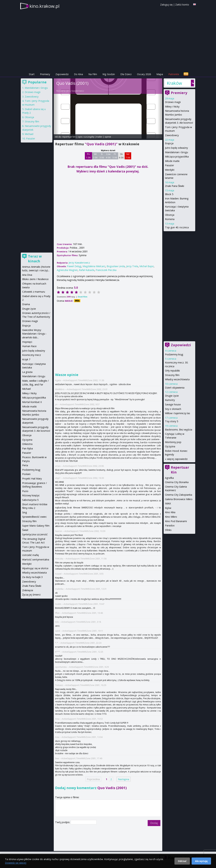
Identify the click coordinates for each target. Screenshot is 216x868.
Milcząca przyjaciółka (177, 157)
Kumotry (170, 400)
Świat (25, 530)
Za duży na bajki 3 (32, 577)
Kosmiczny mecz (32, 355)
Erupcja (169, 143)
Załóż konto (182, 5)
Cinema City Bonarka (177, 482)
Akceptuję (201, 861)
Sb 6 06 (121, 156)
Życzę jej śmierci (31, 595)
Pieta (25, 465)
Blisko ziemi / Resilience (35, 279)
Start (32, 74)
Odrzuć (182, 861)
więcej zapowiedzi (177, 459)
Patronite (174, 74)
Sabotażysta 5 (30, 500)
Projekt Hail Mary (32, 479)
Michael (29, 134)
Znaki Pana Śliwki (175, 186)
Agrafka (169, 478)
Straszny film (172, 375)
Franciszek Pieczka (106, 270)
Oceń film (83, 297)
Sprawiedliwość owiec (34, 517)
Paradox (170, 525)
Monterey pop (173, 442)
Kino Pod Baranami (176, 521)
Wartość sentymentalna (36, 559)
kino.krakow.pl (44, 6)
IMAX (168, 503)
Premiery (45, 74)
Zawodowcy (172, 135)
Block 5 (169, 194)
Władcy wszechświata (177, 379)
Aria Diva (27, 275)
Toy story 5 (172, 421)
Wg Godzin (109, 74)
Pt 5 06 (115, 156)
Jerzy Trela (132, 266)
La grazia (27, 372)
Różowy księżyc (31, 495)
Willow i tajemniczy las (178, 413)
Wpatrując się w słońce (35, 568)
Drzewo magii (173, 102)
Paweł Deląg (74, 266)
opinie (108, 137)
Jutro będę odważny (176, 148)
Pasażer (169, 165)
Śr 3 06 (102, 156)
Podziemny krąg (174, 354)
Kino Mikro (171, 517)
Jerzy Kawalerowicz (75, 91)
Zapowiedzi (62, 74)
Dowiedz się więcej (16, 863)
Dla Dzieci (126, 74)
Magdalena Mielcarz (94, 266)
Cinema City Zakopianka (179, 495)
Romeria (170, 219)
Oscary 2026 (144, 74)
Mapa (160, 74)
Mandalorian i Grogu (177, 152)
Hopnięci (27, 342)
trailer (99, 137)
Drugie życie (172, 396)
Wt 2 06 (95, 156)
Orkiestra (27, 444)
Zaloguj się (166, 5)
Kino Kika (170, 512)
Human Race (29, 346)
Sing (25, 512)
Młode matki (172, 161)
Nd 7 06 (128, 156)
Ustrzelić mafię (30, 555)
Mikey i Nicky (172, 107)
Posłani (26, 474)
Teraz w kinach (35, 259)
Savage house (173, 404)
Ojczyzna (170, 446)
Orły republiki (172, 371)
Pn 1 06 (88, 156)
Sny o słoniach (173, 409)
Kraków (174, 83)
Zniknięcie (28, 590)
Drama (26, 304)
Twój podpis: (63, 822)
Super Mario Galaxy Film (36, 526)
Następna (124, 779)
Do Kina (78, 74)
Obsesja (170, 215)
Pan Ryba (27, 448)
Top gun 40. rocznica (177, 227)
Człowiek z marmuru (34, 292)
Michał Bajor (147, 266)
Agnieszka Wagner (67, 270)
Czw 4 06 (108, 156)
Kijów (168, 508)
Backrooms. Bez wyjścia (179, 430)
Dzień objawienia (175, 388)
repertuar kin (69, 137)
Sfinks (168, 530)
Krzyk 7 (26, 359)
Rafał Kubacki (87, 270)
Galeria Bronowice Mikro (179, 499)
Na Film (93, 74)
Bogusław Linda (116, 266)
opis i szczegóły (86, 137)
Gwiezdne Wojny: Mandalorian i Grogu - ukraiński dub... (34, 334)
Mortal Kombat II (32, 402)
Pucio (25, 491)
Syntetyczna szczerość (35, 534)
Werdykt (170, 170)
